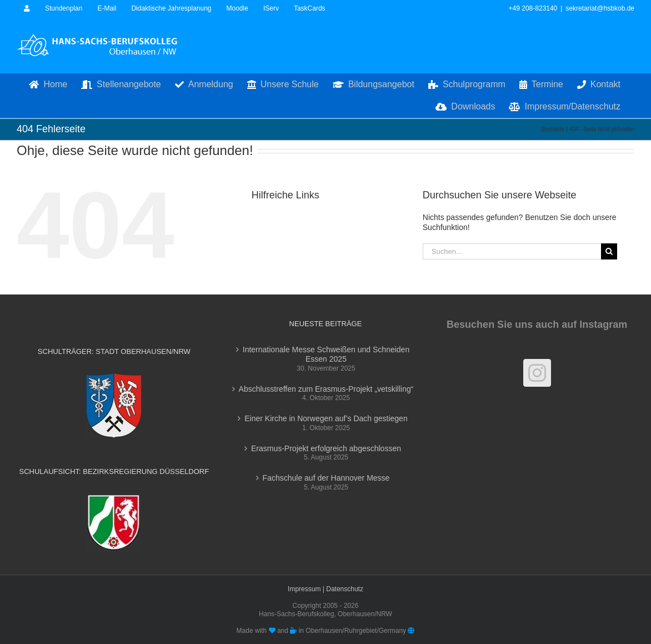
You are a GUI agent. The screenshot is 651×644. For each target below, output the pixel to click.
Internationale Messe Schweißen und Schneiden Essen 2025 (326, 355)
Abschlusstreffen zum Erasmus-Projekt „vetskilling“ (326, 389)
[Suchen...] (512, 251)
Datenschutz (345, 589)
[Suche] (609, 251)
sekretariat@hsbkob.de (600, 8)
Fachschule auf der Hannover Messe (326, 478)
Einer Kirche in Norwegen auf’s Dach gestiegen (326, 418)
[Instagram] (537, 373)
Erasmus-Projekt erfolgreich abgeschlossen (326, 448)
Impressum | (307, 589)
